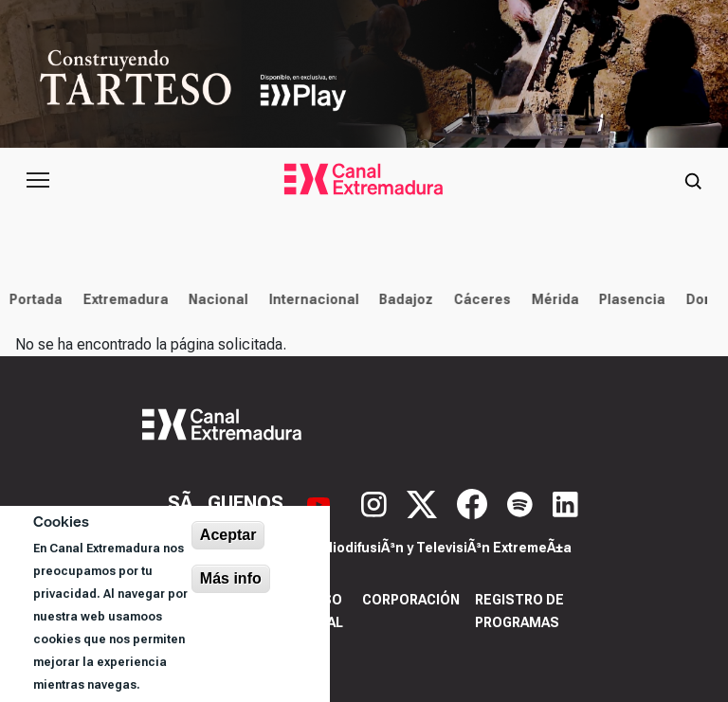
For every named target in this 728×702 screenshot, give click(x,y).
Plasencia (628, 299)
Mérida (551, 299)
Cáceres (479, 299)
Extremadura (121, 299)
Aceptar (228, 535)
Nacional (215, 299)
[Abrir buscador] (693, 180)
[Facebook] (474, 502)
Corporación (411, 600)
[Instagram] (376, 502)
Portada (32, 299)
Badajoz (402, 299)
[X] (424, 502)
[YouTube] (321, 502)
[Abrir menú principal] (38, 180)
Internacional (309, 299)
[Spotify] (522, 502)
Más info (231, 578)
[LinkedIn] (565, 502)
